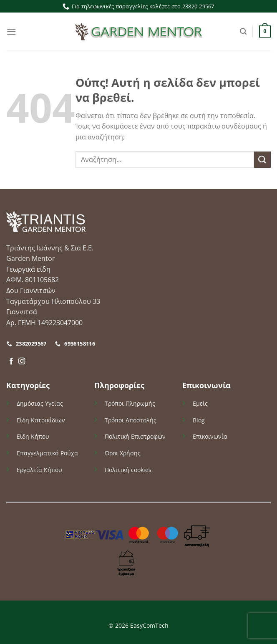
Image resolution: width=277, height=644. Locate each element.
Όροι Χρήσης (123, 453)
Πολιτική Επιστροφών (135, 436)
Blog (199, 420)
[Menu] (11, 32)
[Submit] (262, 160)
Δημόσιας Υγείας (40, 403)
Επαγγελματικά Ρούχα (47, 453)
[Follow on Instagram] (22, 361)
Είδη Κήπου (33, 436)
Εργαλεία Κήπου (39, 470)
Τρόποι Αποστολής (131, 420)
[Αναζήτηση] (243, 32)
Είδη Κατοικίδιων (41, 420)
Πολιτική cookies (128, 470)
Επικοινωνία (210, 436)
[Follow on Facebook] (11, 361)
